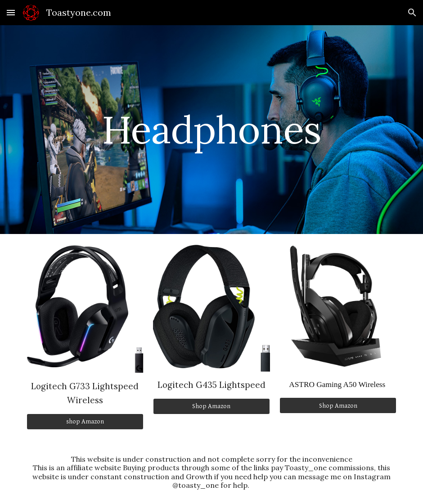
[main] (211, 129)
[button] (11, 12)
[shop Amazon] (85, 422)
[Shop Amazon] (211, 406)
